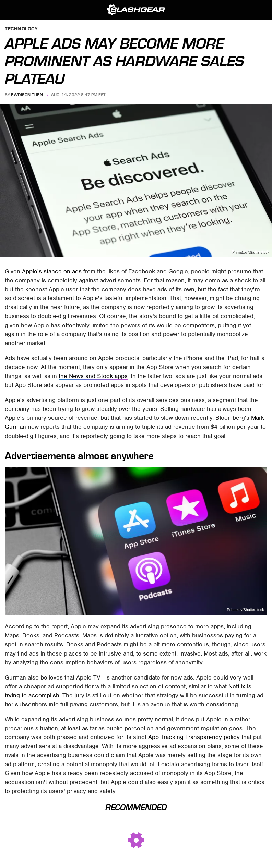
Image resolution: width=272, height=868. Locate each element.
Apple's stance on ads (52, 271)
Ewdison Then (27, 95)
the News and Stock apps (93, 376)
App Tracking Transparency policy (194, 737)
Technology (21, 29)
